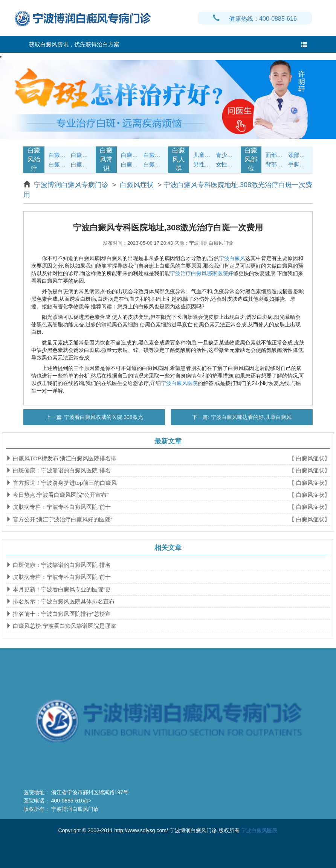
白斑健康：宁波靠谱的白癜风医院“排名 (61, 470)
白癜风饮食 (154, 155)
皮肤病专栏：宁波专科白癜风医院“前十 (61, 507)
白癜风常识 (106, 160)
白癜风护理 (131, 155)
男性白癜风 (204, 164)
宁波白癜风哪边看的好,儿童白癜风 (250, 417)
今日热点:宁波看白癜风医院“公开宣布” (60, 495)
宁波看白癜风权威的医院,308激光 (103, 417)
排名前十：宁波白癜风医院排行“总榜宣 (61, 614)
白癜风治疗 (34, 160)
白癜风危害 (81, 164)
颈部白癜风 (299, 155)
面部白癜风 (276, 155)
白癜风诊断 (81, 155)
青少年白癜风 (226, 155)
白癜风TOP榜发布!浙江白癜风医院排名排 (64, 458)
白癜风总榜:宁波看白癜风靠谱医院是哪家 (64, 626)
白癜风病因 (59, 164)
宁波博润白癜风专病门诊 (72, 185)
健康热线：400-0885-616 (255, 19)
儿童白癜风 (204, 155)
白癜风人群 (179, 160)
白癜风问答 (131, 164)
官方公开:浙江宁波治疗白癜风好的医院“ (62, 519)
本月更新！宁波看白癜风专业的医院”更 (61, 589)
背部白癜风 (276, 164)
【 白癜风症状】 (309, 458)
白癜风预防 (154, 164)
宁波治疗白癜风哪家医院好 (202, 273)
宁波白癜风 (232, 258)
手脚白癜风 (299, 164)
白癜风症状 (59, 155)
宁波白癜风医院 (179, 383)
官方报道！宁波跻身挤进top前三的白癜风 (64, 483)
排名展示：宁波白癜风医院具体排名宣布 (63, 601)
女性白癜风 (226, 164)
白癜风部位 (251, 160)
